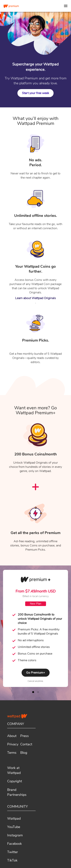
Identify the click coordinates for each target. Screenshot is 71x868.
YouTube (14, 827)
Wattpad (14, 818)
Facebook (14, 844)
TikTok (12, 860)
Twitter (12, 852)
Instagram (15, 835)
